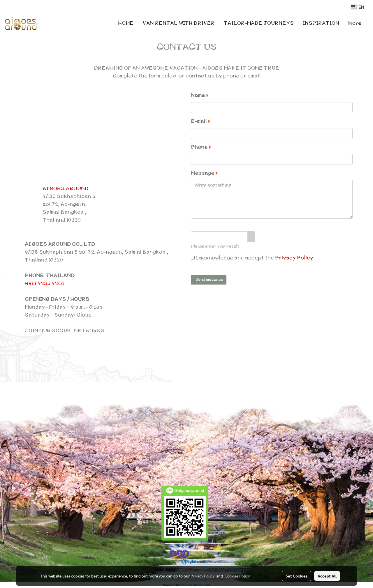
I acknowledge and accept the (252, 258)
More (355, 23)
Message (204, 173)
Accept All (327, 576)
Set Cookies (297, 576)
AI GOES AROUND (66, 189)
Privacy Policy (294, 258)
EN (358, 7)
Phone (201, 147)
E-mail (200, 121)
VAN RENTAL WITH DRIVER (179, 23)
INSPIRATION (321, 23)
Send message (209, 280)
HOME (126, 23)
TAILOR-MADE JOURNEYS (259, 23)
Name (199, 96)
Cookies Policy (237, 576)
